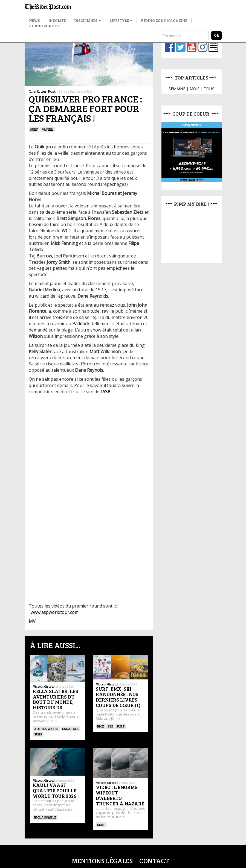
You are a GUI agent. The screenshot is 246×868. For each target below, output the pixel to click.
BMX (101, 726)
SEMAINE (177, 89)
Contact (154, 861)
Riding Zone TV (44, 26)
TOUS (209, 89)
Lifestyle (121, 20)
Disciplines (88, 20)
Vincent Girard (43, 686)
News (34, 20)
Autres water (47, 729)
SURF (34, 129)
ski (110, 726)
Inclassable (45, 817)
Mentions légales (102, 861)
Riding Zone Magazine (164, 20)
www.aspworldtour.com (55, 612)
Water (47, 129)
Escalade (71, 729)
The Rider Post (42, 91)
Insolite (57, 20)
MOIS (195, 89)
